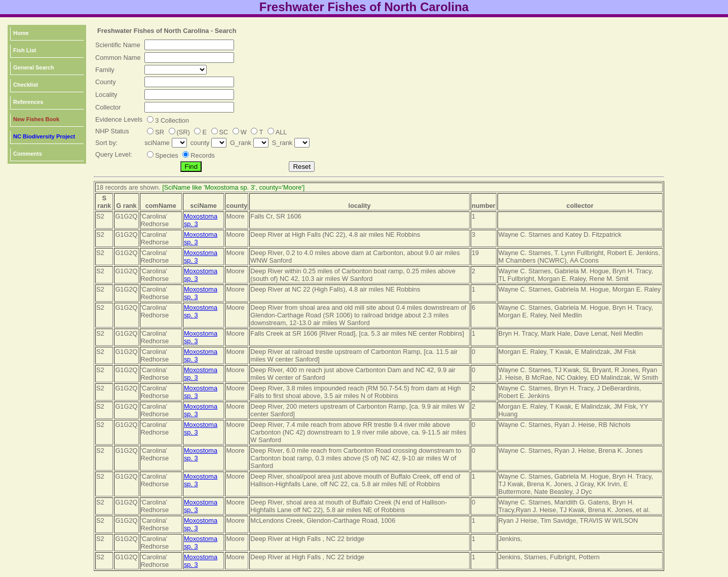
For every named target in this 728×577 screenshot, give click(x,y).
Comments (28, 154)
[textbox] (189, 45)
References (28, 102)
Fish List (25, 50)
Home (21, 33)
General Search (34, 67)
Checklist (26, 85)
